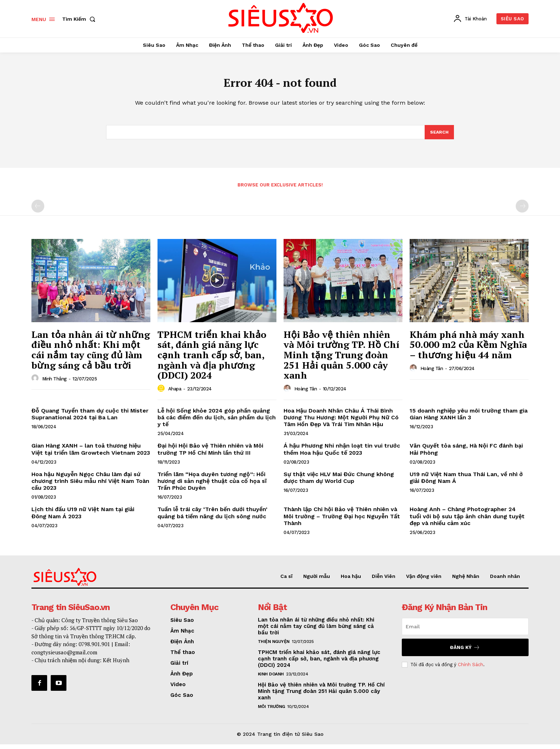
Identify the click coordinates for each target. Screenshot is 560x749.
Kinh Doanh (271, 679)
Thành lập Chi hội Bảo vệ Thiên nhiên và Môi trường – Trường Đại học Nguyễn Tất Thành (342, 521)
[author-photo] (36, 383)
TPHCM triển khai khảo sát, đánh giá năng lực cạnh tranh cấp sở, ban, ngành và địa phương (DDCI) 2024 (212, 360)
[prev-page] (38, 211)
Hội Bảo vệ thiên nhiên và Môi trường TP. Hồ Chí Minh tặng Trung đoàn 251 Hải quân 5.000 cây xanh (341, 360)
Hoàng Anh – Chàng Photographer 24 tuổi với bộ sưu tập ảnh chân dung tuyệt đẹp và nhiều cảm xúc (467, 521)
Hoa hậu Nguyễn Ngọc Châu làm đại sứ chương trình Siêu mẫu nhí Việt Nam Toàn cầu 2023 (90, 486)
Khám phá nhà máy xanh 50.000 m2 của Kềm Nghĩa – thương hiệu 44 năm (468, 349)
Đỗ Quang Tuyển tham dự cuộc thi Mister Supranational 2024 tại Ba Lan (90, 419)
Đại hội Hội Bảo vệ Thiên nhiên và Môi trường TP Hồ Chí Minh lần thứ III (210, 454)
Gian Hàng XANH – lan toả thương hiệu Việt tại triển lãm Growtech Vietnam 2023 (91, 454)
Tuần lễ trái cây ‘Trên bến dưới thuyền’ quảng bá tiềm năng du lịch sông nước (212, 518)
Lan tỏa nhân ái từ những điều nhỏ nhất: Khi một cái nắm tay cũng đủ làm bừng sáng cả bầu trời (91, 355)
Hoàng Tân (306, 394)
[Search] (439, 136)
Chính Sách (471, 669)
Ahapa (175, 394)
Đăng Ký (465, 652)
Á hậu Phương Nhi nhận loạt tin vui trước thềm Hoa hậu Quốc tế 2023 (342, 454)
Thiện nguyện (274, 646)
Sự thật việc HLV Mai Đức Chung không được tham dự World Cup (339, 483)
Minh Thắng (54, 383)
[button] (80, 19)
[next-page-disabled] (522, 211)
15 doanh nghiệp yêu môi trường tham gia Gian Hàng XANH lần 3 (469, 419)
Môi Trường (271, 711)
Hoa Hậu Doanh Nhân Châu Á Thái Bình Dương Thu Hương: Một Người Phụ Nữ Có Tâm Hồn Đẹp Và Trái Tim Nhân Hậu (341, 422)
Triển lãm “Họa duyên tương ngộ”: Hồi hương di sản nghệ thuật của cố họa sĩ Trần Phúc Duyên (212, 486)
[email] (465, 631)
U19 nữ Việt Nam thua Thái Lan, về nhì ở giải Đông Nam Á (466, 483)
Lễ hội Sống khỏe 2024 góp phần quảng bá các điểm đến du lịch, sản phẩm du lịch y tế (217, 422)
